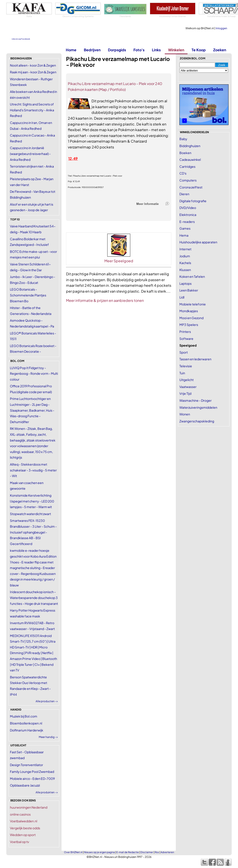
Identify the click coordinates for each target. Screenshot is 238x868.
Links (156, 50)
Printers (185, 332)
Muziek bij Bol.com (24, 716)
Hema (184, 235)
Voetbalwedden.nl (24, 821)
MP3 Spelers (189, 325)
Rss (157, 852)
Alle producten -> (47, 701)
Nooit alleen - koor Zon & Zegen (33, 65)
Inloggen (221, 28)
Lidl (182, 297)
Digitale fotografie (193, 201)
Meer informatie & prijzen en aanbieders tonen (105, 300)
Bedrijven (92, 50)
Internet (185, 249)
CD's (183, 173)
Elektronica (188, 215)
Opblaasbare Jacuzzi (25, 785)
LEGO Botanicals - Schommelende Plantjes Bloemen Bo (28, 295)
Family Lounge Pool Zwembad (32, 772)
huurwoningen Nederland (29, 807)
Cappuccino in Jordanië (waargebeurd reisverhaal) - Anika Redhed (30, 154)
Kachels (185, 263)
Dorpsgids (117, 50)
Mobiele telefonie (193, 304)
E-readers (187, 222)
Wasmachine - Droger (196, 400)
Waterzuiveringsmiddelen (198, 407)
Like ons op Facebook (21, 39)
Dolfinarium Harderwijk (27, 730)
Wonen (185, 414)
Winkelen (176, 50)
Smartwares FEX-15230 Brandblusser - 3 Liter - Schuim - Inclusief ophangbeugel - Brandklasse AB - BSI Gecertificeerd (33, 532)
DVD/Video (188, 208)
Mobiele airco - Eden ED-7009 (32, 778)
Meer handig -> (48, 737)
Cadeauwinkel (190, 159)
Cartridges (187, 166)
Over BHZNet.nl (73, 852)
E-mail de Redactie (128, 852)
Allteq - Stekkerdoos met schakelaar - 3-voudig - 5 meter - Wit (33, 470)
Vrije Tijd (185, 393)
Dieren (184, 194)
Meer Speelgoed (119, 261)
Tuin (182, 373)
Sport (184, 352)
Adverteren (167, 852)
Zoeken (220, 50)
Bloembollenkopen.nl (26, 723)
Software (186, 339)
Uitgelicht (187, 380)
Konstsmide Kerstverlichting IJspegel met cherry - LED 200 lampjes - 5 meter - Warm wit (32, 501)
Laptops (185, 283)
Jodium (185, 256)
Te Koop (199, 50)
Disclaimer (147, 852)
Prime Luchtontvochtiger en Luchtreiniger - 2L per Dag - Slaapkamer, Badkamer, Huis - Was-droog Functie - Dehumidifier (32, 410)
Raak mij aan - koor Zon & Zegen (33, 72)
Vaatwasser (188, 387)
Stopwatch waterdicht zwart (30, 514)
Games (185, 228)
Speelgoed (188, 345)
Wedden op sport (23, 835)
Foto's (139, 50)
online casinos (20, 814)
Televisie (186, 366)
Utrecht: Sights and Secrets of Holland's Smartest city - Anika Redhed (32, 110)
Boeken (185, 153)
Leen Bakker (189, 290)
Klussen (185, 270)
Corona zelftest (191, 187)
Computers (188, 180)
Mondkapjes (189, 311)
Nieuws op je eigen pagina (99, 852)
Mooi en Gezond (191, 318)
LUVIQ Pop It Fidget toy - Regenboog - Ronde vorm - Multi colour (34, 373)
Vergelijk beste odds (25, 828)
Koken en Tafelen (192, 276)
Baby (183, 139)
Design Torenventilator (26, 765)
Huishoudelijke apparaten (198, 242)
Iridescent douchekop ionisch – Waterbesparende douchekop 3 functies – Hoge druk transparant (34, 598)
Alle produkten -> (47, 792)
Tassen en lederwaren (195, 359)
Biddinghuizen (190, 146)
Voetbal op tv (19, 842)
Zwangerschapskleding (197, 421)
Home (71, 50)
